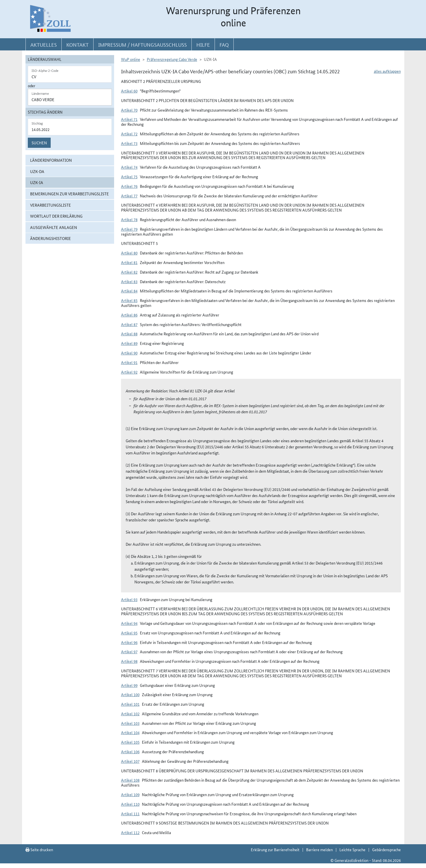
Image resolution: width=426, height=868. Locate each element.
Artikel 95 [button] (129, 633)
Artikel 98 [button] (129, 661)
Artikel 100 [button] (130, 694)
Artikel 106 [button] (130, 751)
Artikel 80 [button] (129, 253)
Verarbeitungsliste (51, 205)
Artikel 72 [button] (129, 134)
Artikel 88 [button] (129, 334)
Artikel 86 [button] (129, 315)
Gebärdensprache (386, 849)
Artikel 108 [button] (130, 780)
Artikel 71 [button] (129, 119)
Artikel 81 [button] (129, 262)
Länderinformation (51, 160)
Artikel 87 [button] (129, 324)
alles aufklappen (387, 71)
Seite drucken (39, 849)
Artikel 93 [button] (129, 599)
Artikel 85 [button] (129, 300)
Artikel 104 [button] (130, 732)
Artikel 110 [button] (130, 804)
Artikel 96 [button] (129, 642)
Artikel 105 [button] (130, 742)
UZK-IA (37, 182)
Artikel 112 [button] (130, 832)
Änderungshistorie (51, 238)
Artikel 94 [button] (129, 623)
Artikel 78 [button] (129, 219)
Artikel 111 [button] (130, 814)
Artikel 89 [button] (129, 343)
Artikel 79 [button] (129, 229)
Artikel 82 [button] (129, 272)
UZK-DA (37, 171)
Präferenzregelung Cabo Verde (172, 59)
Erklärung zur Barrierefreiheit (275, 849)
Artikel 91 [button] (129, 362)
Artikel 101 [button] (130, 704)
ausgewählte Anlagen (54, 227)
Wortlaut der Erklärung (56, 216)
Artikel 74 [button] (129, 167)
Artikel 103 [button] (130, 723)
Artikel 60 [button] (129, 91)
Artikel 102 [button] (130, 714)
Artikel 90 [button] (129, 353)
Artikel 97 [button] (129, 652)
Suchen (39, 143)
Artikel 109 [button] (130, 794)
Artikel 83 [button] (129, 281)
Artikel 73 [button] (129, 143)
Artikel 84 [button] (129, 291)
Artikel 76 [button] (129, 186)
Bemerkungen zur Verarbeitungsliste (70, 194)
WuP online (131, 59)
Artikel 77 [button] (129, 196)
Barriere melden (319, 849)
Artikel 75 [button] (129, 176)
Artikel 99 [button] (129, 685)
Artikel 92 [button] (129, 372)
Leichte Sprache (352, 849)
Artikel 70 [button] (129, 110)
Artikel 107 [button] (130, 761)
